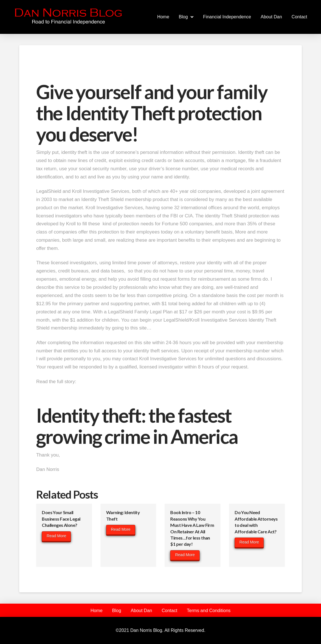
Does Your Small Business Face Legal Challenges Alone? (61, 519)
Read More (56, 536)
